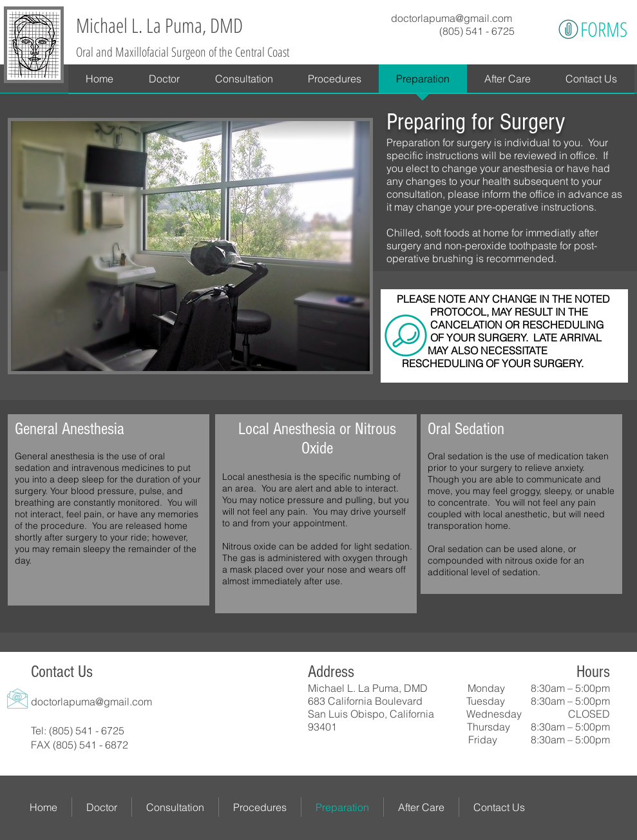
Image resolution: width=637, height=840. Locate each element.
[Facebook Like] (371, 755)
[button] (335, 83)
